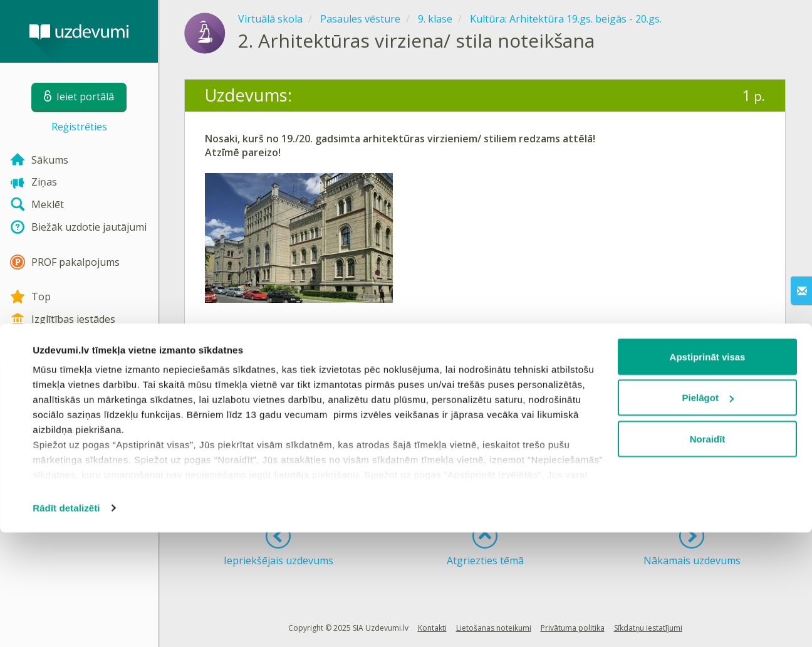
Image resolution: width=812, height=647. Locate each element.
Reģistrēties (79, 127)
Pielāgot (708, 513)
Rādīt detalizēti (66, 622)
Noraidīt (708, 553)
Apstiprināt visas (708, 471)
